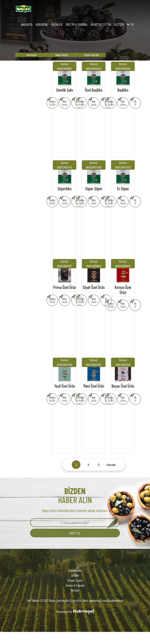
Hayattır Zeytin (101, 24)
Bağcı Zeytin (62, 55)
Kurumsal (42, 24)
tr (130, 24)
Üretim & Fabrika (76, 24)
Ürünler (57, 24)
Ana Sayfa (32, 55)
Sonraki (111, 465)
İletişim (119, 24)
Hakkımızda (75, 570)
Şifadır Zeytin (75, 580)
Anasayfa (27, 24)
